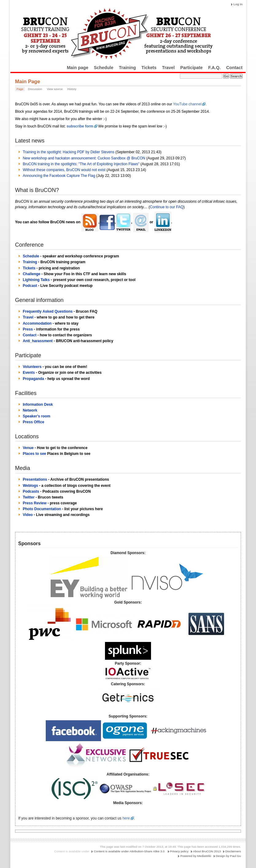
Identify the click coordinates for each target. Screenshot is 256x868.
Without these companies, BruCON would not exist (64, 170)
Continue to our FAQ (167, 207)
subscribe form (80, 126)
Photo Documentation (42, 509)
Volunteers (32, 367)
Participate (191, 68)
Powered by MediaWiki (196, 856)
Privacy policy (179, 851)
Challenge (31, 274)
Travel (168, 68)
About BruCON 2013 (207, 851)
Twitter (29, 497)
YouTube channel (187, 104)
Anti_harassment (38, 341)
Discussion (35, 89)
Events (29, 373)
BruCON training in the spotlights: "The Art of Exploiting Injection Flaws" (81, 164)
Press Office (33, 422)
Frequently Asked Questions (48, 311)
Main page (78, 68)
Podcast (30, 286)
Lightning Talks (36, 280)
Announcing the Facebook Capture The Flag (59, 176)
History (72, 89)
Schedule (104, 68)
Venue (28, 448)
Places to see (34, 454)
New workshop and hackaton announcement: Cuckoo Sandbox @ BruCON (84, 158)
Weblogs (30, 486)
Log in (238, 4)
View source (55, 89)
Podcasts (31, 491)
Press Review (35, 503)
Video (28, 515)
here (126, 818)
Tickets (149, 68)
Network (30, 410)
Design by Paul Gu (228, 856)
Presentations (35, 479)
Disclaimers (233, 851)
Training (127, 68)
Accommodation (37, 323)
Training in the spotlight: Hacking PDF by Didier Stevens (68, 152)
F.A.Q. (214, 68)
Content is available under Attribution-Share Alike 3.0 (129, 851)
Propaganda (33, 379)
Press (28, 329)
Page (20, 89)
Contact (234, 68)
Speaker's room (37, 416)
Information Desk (38, 405)
